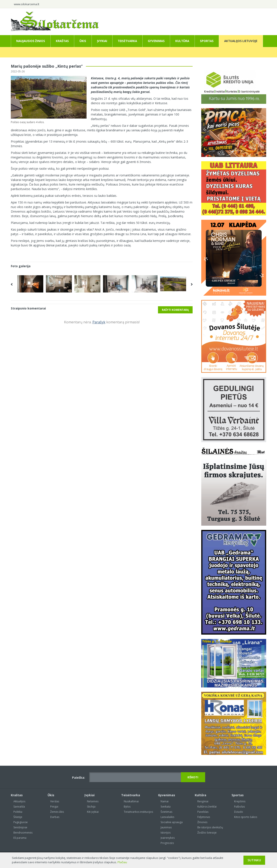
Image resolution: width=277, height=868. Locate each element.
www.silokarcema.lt (27, 4)
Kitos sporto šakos (246, 817)
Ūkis (83, 41)
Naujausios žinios (31, 41)
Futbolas (239, 807)
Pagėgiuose (21, 822)
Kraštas (62, 41)
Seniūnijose (20, 827)
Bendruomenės (23, 833)
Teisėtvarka (127, 41)
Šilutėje (18, 817)
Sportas (207, 41)
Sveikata (166, 807)
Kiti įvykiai (93, 812)
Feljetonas (204, 817)
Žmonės (202, 822)
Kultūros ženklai (207, 807)
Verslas (55, 801)
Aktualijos (19, 801)
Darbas (55, 817)
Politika (18, 812)
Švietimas (166, 812)
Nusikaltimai (131, 801)
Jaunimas (166, 827)
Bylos (127, 807)
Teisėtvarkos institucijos (138, 812)
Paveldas (203, 812)
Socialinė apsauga (172, 822)
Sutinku (254, 860)
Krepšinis (240, 801)
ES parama (20, 838)
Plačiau (122, 862)
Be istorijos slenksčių (210, 827)
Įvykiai (102, 41)
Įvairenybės (168, 838)
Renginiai (203, 801)
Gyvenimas (156, 41)
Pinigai (54, 807)
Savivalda (19, 807)
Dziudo (239, 812)
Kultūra (182, 41)
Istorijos (166, 833)
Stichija (91, 807)
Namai (165, 801)
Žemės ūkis (57, 812)
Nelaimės (93, 801)
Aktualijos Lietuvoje (241, 41)
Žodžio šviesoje (207, 833)
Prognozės (167, 843)
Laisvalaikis (167, 817)
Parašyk (99, 322)
